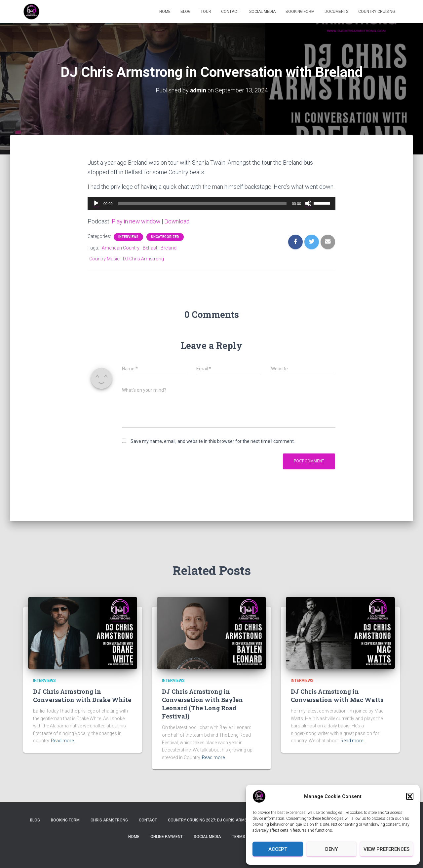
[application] (211, 203)
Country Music (104, 258)
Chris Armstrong (109, 820)
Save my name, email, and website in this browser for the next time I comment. (213, 441)
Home (165, 12)
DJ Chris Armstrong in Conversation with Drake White (82, 695)
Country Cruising (377, 12)
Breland (169, 248)
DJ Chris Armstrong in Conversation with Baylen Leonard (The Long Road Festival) (202, 704)
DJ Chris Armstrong (143, 258)
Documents (336, 12)
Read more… (64, 741)
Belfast (150, 248)
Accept (278, 849)
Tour (206, 12)
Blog (186, 12)
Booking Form (300, 12)
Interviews (128, 236)
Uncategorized (165, 236)
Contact (230, 12)
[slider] (202, 203)
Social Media (262, 12)
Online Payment (167, 836)
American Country (121, 248)
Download (179, 221)
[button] (410, 796)
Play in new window (137, 221)
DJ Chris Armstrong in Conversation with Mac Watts (337, 695)
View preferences (386, 849)
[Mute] (308, 203)
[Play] (96, 203)
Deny (331, 849)
